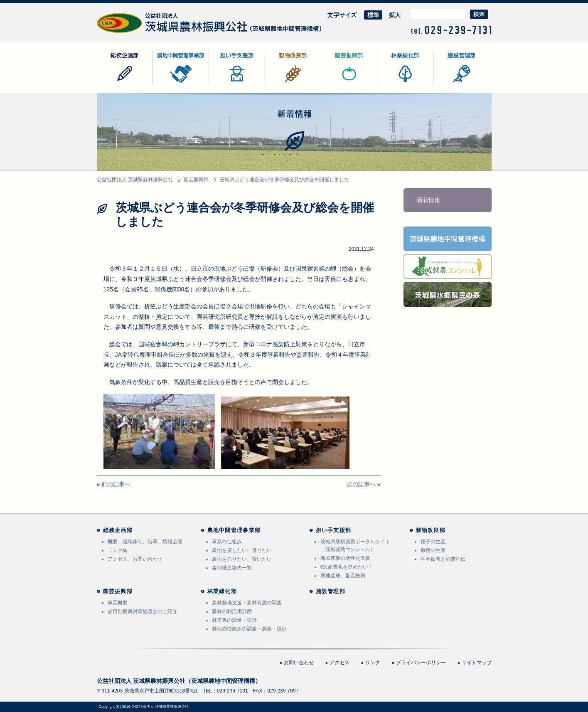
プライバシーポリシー (421, 663)
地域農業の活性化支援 (345, 558)
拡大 (395, 15)
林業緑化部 (392, 83)
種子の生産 (433, 542)
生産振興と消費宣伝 (443, 559)
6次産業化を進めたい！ (347, 567)
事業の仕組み (227, 542)
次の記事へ (361, 484)
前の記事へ (116, 484)
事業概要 (118, 603)
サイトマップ (477, 663)
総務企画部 (111, 83)
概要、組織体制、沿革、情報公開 (145, 542)
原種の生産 (433, 550)
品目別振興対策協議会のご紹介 (143, 611)
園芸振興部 (336, 83)
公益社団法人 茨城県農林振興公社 (141, 33)
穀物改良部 (280, 83)
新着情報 (428, 200)
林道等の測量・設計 (234, 620)
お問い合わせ (299, 663)
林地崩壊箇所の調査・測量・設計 (249, 629)
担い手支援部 (226, 83)
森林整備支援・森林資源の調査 (247, 603)
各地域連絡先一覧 (232, 568)
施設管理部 (448, 83)
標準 (373, 15)
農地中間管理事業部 (179, 83)
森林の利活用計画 (232, 611)
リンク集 (118, 550)
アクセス (340, 663)
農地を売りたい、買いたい (242, 559)
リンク (373, 663)
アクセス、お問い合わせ (135, 559)
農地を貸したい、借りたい (242, 550)
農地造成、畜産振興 (343, 576)
